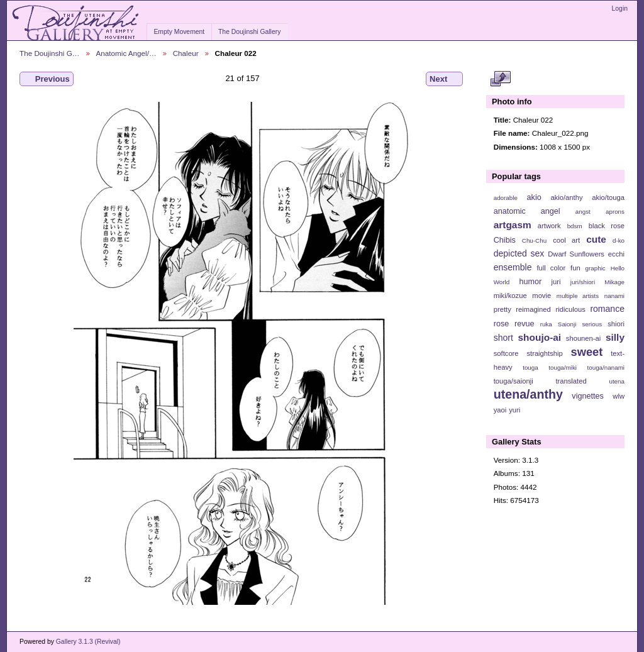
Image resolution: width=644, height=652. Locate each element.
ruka (546, 324)
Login (620, 8)
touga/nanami (606, 367)
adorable (506, 198)
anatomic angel (527, 211)
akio (534, 197)
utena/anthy (528, 394)
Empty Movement (179, 32)
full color (551, 268)
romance (607, 309)
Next (444, 79)
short (503, 338)
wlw (619, 396)
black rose (607, 226)
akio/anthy (566, 197)
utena (617, 381)
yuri (514, 410)
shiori (616, 324)
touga (530, 367)
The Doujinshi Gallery (249, 32)
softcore (506, 353)
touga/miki (563, 367)
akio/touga (608, 197)
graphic (596, 268)
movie (541, 296)
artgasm (513, 225)
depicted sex (519, 253)
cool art (566, 240)
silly (615, 337)
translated (571, 381)
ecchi (616, 254)
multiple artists (578, 296)
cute (596, 239)
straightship (544, 353)
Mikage (614, 282)
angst (583, 212)
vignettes (588, 396)
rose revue (514, 324)
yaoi (500, 410)
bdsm (575, 226)
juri (556, 282)
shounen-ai (584, 338)
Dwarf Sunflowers (576, 254)
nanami (614, 296)
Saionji (567, 324)
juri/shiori (583, 282)
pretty (502, 309)
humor (530, 282)
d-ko (619, 240)
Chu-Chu (534, 240)
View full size (500, 79)
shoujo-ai (540, 337)
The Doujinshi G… (50, 53)
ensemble (513, 267)
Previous (47, 79)
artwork (549, 226)
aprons (615, 212)
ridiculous (570, 309)
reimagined (533, 309)
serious (592, 324)
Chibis (505, 240)
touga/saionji (514, 381)
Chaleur (186, 53)
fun (575, 268)
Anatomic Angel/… (126, 53)
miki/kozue (510, 296)
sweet (587, 352)
